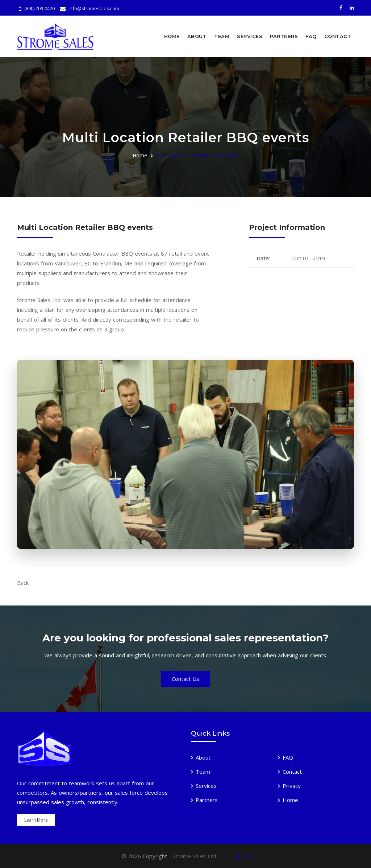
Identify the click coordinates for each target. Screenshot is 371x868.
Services (250, 36)
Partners (284, 36)
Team (222, 36)
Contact (338, 36)
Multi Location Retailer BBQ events (197, 155)
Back (23, 583)
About (197, 36)
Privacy (292, 786)
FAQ (311, 36)
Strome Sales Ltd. (195, 856)
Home (172, 36)
